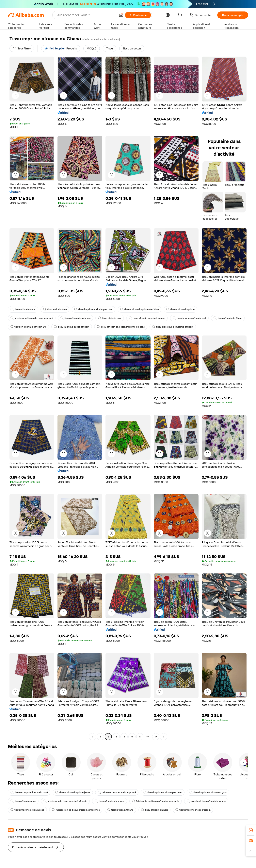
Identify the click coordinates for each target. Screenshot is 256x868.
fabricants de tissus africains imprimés (156, 801)
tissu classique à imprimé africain (173, 327)
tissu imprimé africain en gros (208, 792)
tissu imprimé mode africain (193, 810)
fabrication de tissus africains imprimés (76, 810)
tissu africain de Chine (228, 318)
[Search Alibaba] (86, 15)
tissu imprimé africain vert (189, 318)
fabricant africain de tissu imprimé (32, 318)
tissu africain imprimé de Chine (140, 309)
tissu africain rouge (23, 801)
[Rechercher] (138, 15)
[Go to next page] (164, 737)
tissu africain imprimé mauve (147, 318)
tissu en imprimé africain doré (29, 792)
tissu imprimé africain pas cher (94, 309)
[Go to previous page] (92, 737)
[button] (121, 15)
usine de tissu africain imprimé (117, 792)
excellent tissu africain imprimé (206, 801)
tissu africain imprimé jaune (73, 792)
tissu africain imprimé (180, 309)
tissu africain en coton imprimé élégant (121, 327)
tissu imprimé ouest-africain (72, 327)
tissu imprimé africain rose (27, 810)
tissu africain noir (110, 318)
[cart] (181, 16)
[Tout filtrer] (22, 48)
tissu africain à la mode (110, 801)
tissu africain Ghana (120, 810)
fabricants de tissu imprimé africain (65, 801)
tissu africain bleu (55, 309)
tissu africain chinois (154, 810)
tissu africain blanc (23, 309)
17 (156, 737)
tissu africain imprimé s (75, 318)
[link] (251, 830)
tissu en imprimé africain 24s (28, 327)
